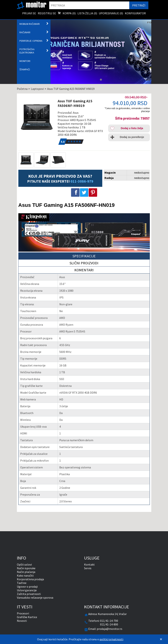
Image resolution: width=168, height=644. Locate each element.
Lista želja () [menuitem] (87, 13)
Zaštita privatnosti (29, 594)
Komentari (84, 270)
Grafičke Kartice (27, 617)
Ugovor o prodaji (27, 587)
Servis (88, 568)
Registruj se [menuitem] (47, 13)
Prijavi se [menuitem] (29, 13)
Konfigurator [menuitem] (135, 13)
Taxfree (22, 583)
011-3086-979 (82, 181)
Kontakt (89, 564)
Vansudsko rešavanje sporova (35, 598)
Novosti (22, 621)
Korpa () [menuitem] (67, 14)
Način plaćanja (26, 572)
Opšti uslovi (24, 564)
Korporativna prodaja (30, 579)
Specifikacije (84, 256)
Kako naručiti (25, 575)
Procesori (23, 613)
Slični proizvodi (84, 263)
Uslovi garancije (27, 590)
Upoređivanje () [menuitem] (111, 13)
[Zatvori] (161, 639)
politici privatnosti (111, 639)
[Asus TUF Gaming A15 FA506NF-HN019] (37, 117)
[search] (89, 5)
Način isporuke (26, 568)
